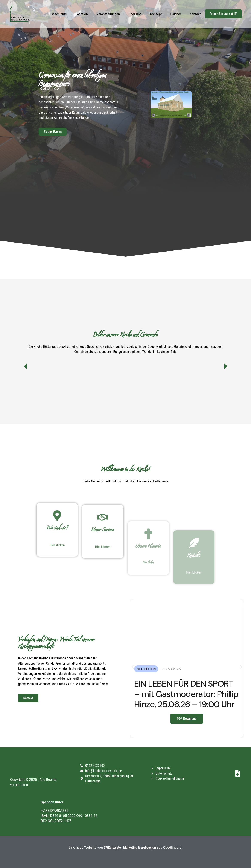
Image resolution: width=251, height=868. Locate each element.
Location (82, 14)
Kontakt (195, 14)
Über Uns (135, 14)
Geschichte (59, 14)
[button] (226, 366)
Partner (176, 14)
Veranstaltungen (108, 14)
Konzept (156, 14)
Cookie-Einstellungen (170, 779)
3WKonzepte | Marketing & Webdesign (130, 847)
